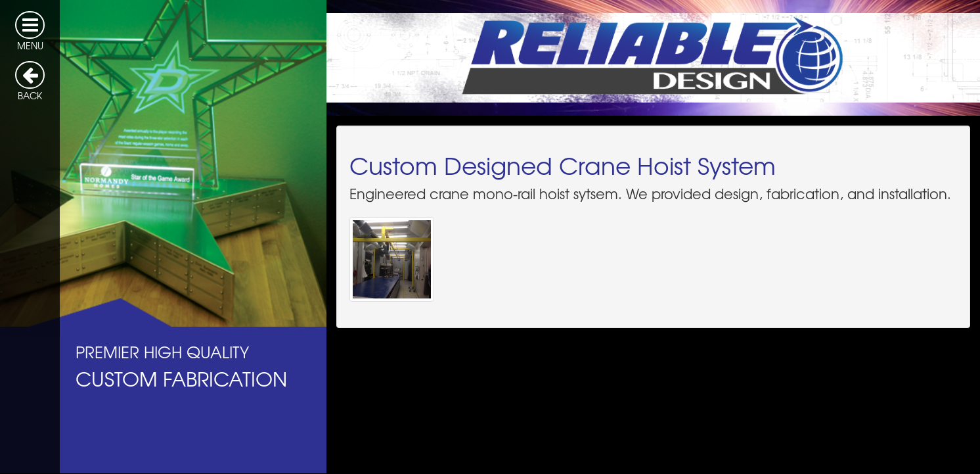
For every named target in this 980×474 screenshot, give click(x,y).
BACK (30, 82)
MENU (30, 32)
